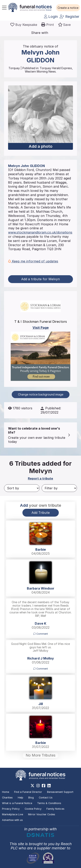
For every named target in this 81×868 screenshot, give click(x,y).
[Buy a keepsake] (24, 25)
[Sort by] (22, 488)
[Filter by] (59, 488)
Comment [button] (41, 634)
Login (51, 17)
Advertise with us (12, 820)
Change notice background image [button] (41, 394)
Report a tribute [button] (40, 478)
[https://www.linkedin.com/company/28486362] (49, 786)
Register (69, 17)
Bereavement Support (60, 792)
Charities (7, 798)
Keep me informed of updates (33, 261)
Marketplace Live (13, 814)
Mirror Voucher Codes (42, 814)
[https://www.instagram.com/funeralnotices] (38, 786)
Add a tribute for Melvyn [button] (40, 279)
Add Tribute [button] (41, 513)
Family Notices (55, 809)
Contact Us (46, 798)
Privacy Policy (11, 809)
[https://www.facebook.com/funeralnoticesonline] (44, 786)
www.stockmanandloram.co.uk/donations (40, 232)
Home (6, 792)
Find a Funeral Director (28, 792)
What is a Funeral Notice (17, 803)
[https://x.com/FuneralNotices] (32, 786)
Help (21, 798)
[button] (68, 8)
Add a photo (40, 146)
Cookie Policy (33, 809)
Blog (31, 798)
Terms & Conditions (49, 803)
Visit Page (41, 328)
